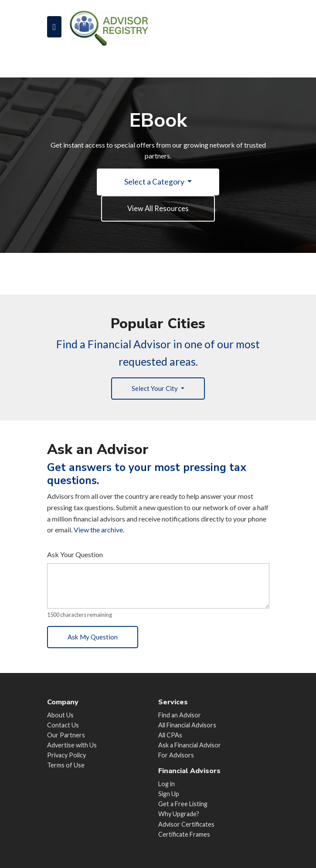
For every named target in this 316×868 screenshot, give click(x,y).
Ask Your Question (75, 557)
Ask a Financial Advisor (190, 745)
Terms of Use (66, 765)
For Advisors (176, 755)
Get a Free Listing (183, 804)
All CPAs (170, 735)
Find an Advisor (180, 715)
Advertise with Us (72, 745)
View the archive (98, 532)
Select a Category (155, 182)
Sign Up (169, 794)
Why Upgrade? (179, 814)
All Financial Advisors (187, 725)
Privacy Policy (66, 755)
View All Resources (158, 209)
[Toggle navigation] (54, 27)
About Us (60, 715)
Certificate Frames (184, 834)
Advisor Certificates (186, 824)
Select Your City (155, 390)
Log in (166, 784)
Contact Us (63, 725)
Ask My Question (95, 640)
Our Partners (66, 735)
